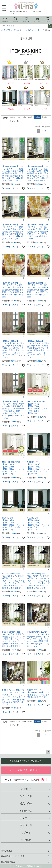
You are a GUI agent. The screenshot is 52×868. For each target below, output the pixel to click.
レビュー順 (14, 121)
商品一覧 (15, 19)
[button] (49, 131)
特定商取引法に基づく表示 (13, 856)
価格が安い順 (15, 117)
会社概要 (26, 840)
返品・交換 (26, 804)
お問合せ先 (26, 811)
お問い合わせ (7, 851)
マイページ (38, 19)
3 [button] (45, 131)
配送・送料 (26, 796)
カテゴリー (26, 818)
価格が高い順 (27, 117)
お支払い (26, 789)
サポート (26, 833)
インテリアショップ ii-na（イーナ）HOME (17, 30)
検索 (50, 26)
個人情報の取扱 (8, 862)
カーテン (38, 30)
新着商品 (5, 19)
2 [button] (42, 131)
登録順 (44, 117)
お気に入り (26, 19)
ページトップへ (48, 752)
